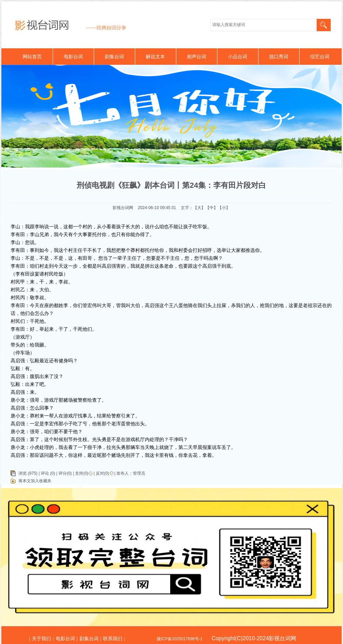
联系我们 (113, 639)
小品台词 (238, 57)
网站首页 (32, 57)
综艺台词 (320, 57)
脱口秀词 (279, 57)
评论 (45, 473)
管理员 (139, 473)
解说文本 (155, 57)
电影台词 (73, 57)
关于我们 (41, 639)
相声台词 (196, 57)
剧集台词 (114, 57)
